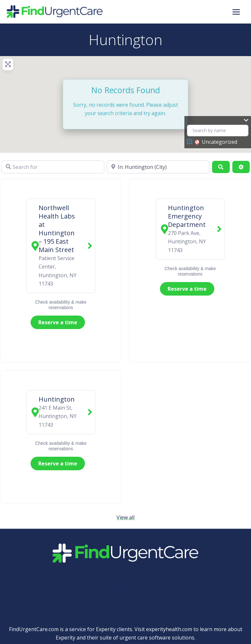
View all (126, 517)
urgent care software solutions (157, 638)
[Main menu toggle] (236, 12)
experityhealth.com (169, 629)
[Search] (221, 167)
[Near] (158, 167)
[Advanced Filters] (241, 167)
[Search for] (53, 167)
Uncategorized (216, 142)
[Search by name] (218, 131)
